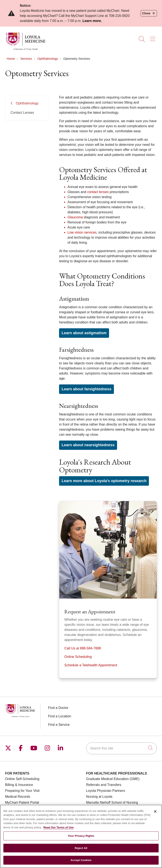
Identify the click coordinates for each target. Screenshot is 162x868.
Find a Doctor (58, 708)
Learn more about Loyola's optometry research (104, 481)
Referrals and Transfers (104, 785)
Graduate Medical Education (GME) (113, 779)
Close (149, 13)
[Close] (155, 811)
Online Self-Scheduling (22, 779)
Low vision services (82, 232)
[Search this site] (121, 748)
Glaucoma (75, 217)
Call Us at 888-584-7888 (83, 648)
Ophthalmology (27, 103)
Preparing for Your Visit (22, 791)
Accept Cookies (81, 860)
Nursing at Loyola (99, 797)
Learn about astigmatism (84, 333)
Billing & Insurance (19, 785)
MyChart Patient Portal (22, 802)
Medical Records (18, 797)
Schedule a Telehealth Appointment (91, 665)
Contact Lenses (22, 113)
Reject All (81, 848)
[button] (153, 38)
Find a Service (59, 725)
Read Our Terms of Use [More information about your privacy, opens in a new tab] (59, 827)
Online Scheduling (78, 657)
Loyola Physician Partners (106, 791)
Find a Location (60, 716)
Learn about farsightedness (86, 389)
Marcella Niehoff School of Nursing (112, 802)
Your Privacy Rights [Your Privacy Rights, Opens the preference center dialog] (81, 836)
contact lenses (98, 192)
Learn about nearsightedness (88, 445)
